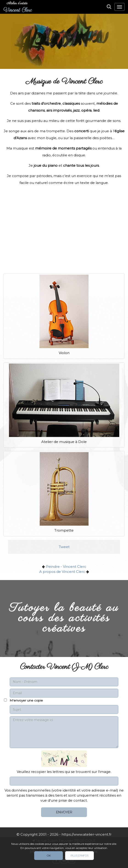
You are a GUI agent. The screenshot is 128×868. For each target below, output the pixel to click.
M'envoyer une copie (26, 700)
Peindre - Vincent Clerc (66, 567)
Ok (49, 855)
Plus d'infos (80, 855)
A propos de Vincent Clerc (62, 572)
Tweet (64, 547)
